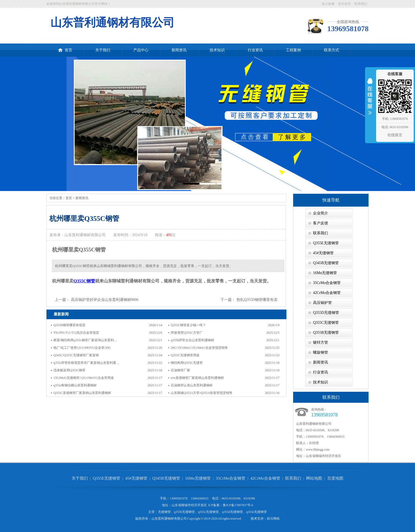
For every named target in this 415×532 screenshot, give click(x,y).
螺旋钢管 (321, 352)
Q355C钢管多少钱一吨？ (188, 325)
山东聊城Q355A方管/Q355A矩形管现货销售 (202, 393)
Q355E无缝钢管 (326, 243)
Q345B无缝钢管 (326, 263)
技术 (254, 519)
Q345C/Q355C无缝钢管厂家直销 (76, 355)
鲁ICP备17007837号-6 (238, 505)
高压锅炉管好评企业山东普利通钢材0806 (105, 300)
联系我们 (361, 4)
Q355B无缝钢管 (326, 332)
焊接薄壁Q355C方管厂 (187, 333)
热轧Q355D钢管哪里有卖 (257, 300)
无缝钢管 (164, 512)
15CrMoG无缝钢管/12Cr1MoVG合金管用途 (84, 378)
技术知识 (217, 50)
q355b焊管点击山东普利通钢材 (192, 340)
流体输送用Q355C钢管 (69, 370)
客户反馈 (321, 223)
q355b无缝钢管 (184, 512)
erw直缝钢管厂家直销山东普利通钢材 (197, 378)
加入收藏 (328, 4)
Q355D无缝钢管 (326, 313)
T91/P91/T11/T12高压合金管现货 (76, 333)
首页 (65, 48)
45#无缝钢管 (323, 253)
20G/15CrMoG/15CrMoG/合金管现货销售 (199, 348)
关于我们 (103, 50)
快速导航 (331, 200)
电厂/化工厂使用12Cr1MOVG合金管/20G (82, 348)
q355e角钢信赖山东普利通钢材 (75, 385)
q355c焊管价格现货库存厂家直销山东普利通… (86, 363)
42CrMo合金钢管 (327, 293)
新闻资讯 (179, 50)
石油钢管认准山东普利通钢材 (192, 385)
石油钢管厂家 (180, 370)
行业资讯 (255, 50)
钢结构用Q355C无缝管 (187, 363)
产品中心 (141, 50)
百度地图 (335, 478)
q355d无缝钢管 (232, 512)
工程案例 (293, 50)
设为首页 (344, 4)
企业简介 (321, 213)
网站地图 (314, 478)
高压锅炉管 (322, 303)
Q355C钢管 (84, 281)
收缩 (370, 100)
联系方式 (332, 50)
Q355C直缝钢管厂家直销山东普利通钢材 (82, 393)
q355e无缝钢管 (256, 512)
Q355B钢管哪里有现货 (69, 325)
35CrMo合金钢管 (327, 283)
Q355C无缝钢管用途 (185, 355)
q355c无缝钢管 (208, 512)
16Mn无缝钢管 (325, 273)
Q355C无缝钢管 (326, 323)
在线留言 (395, 135)
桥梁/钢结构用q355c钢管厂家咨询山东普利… (85, 340)
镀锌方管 (321, 342)
